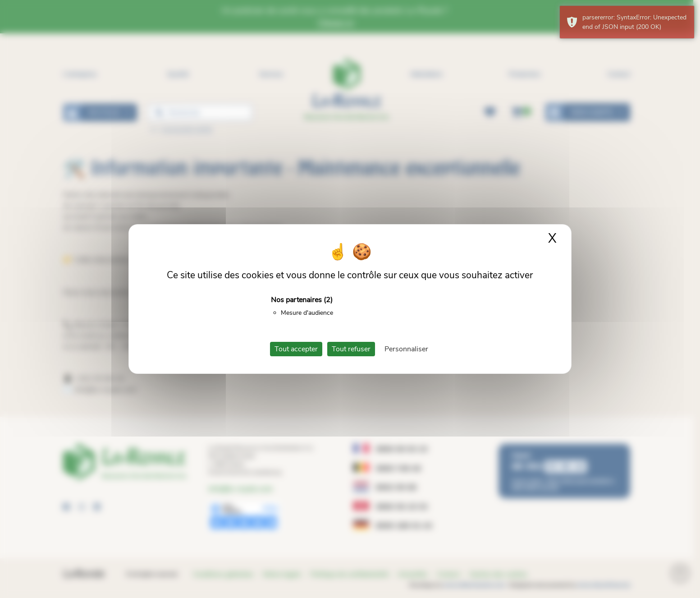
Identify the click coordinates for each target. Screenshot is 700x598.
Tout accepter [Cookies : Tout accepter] (296, 349)
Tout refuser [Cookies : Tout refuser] (351, 349)
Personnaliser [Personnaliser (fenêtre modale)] (406, 349)
